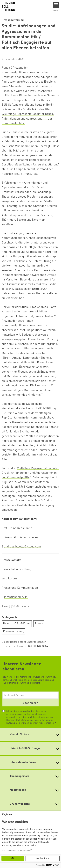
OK (13, 858)
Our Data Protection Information (16, 851)
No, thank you (43, 858)
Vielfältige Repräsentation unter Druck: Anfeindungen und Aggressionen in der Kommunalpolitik (30, 473)
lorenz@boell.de (14, 597)
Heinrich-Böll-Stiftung (17, 624)
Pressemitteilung (14, 631)
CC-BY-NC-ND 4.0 (39, 646)
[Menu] (56, 5)
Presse (39, 624)
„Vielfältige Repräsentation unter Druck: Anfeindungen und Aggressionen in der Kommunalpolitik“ (28, 119)
